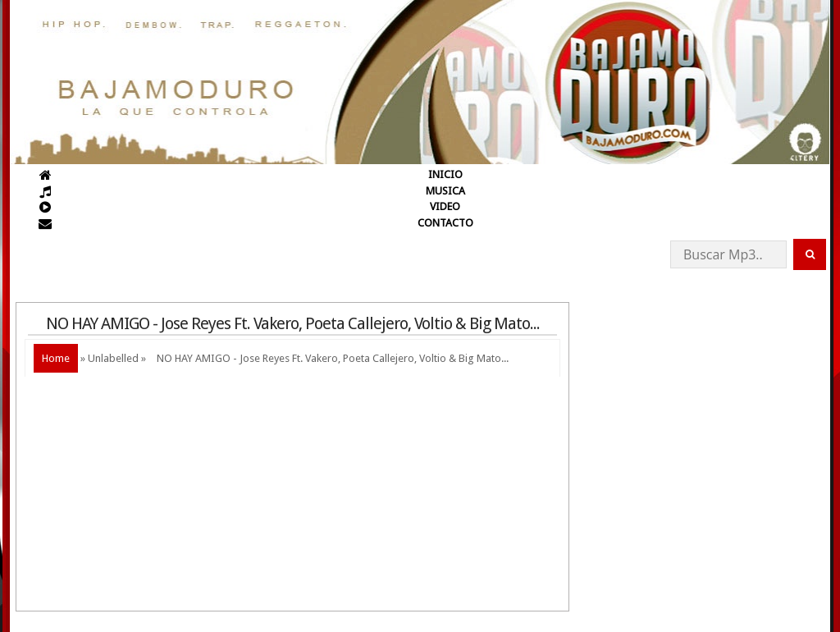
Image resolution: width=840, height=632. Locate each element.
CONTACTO (445, 223)
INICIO (445, 174)
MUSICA (445, 191)
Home (56, 358)
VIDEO (445, 206)
